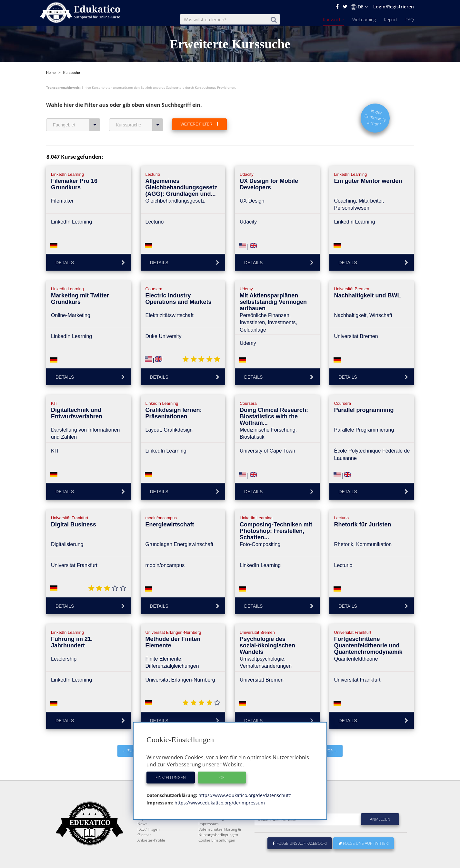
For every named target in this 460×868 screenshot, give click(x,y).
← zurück (133, 751)
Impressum (209, 839)
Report (391, 20)
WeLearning (364, 20)
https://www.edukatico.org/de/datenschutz (244, 795)
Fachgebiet (77, 125)
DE (359, 7)
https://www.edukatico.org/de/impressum (219, 803)
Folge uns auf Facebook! (300, 859)
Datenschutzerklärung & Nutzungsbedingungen (220, 847)
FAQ (410, 20)
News (142, 839)
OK (222, 778)
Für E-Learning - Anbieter (220, 834)
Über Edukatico (212, 823)
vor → (331, 751)
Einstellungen (171, 778)
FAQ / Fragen (149, 845)
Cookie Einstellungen (217, 856)
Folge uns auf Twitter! (364, 859)
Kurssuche (334, 20)
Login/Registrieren (394, 7)
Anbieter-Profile (151, 856)
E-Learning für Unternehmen (224, 828)
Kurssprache (140, 125)
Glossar (144, 850)
